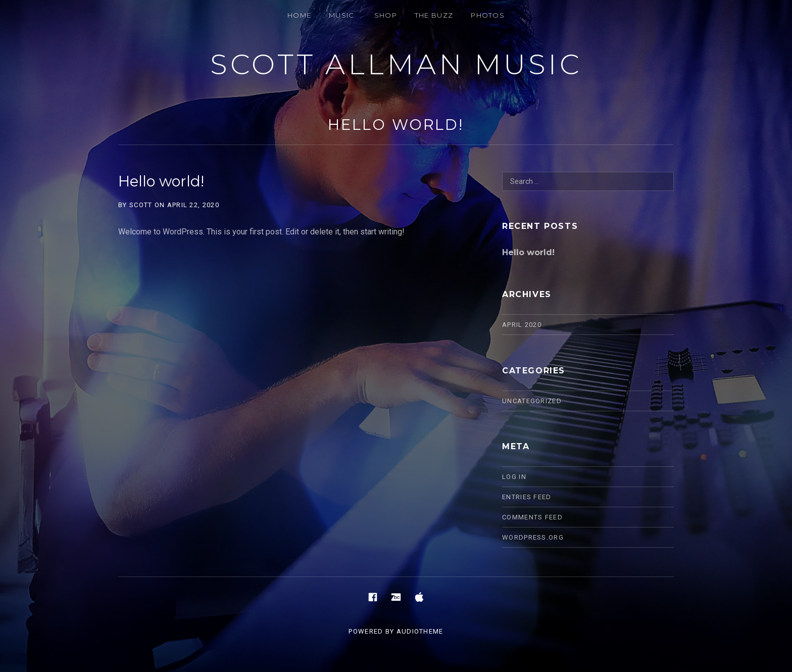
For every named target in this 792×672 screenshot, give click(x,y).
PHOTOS (488, 15)
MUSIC (342, 15)
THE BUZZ (434, 15)
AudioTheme (420, 631)
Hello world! (396, 125)
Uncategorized (532, 401)
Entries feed (527, 497)
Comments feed (532, 517)
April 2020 (522, 325)
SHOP (386, 15)
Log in (514, 477)
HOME (299, 15)
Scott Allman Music (396, 64)
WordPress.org (533, 537)
